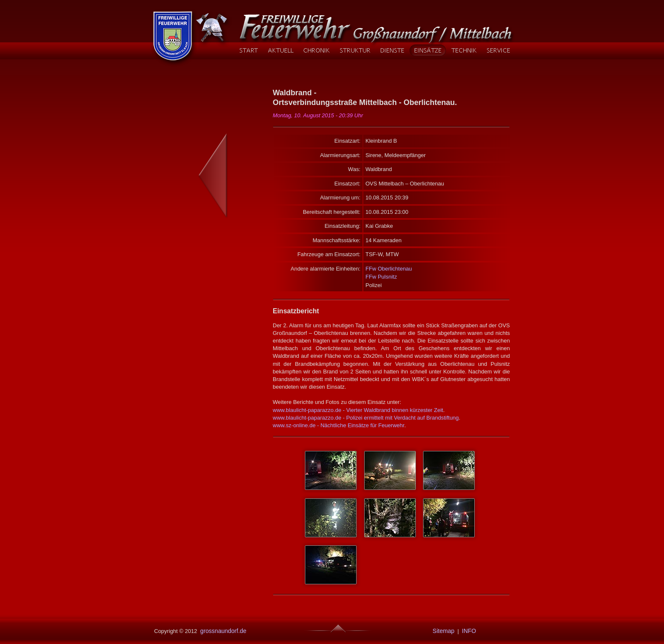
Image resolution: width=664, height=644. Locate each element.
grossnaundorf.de (223, 631)
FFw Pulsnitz (381, 277)
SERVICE (498, 50)
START (249, 50)
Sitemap (442, 631)
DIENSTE (392, 50)
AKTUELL (281, 50)
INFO (469, 631)
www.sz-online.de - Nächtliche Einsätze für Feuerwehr (339, 425)
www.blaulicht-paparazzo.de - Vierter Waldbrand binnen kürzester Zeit (358, 410)
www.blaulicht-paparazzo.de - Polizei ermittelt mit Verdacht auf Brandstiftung (366, 418)
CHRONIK (316, 50)
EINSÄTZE (427, 50)
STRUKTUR (355, 50)
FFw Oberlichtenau (389, 269)
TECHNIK (464, 50)
